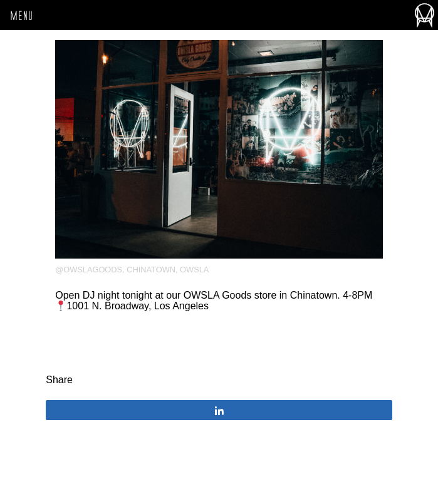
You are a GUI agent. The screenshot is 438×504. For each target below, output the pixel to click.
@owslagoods (89, 270)
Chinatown (151, 270)
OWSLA (194, 270)
